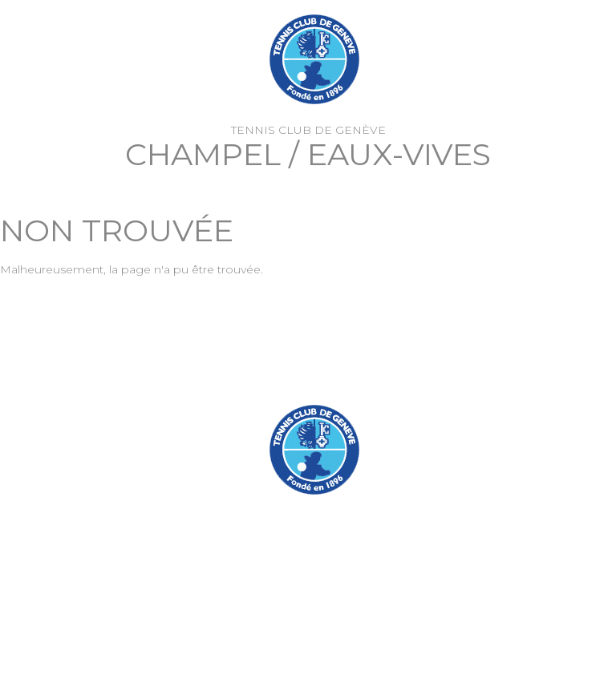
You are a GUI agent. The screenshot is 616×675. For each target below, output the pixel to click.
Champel (203, 154)
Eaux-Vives (399, 154)
